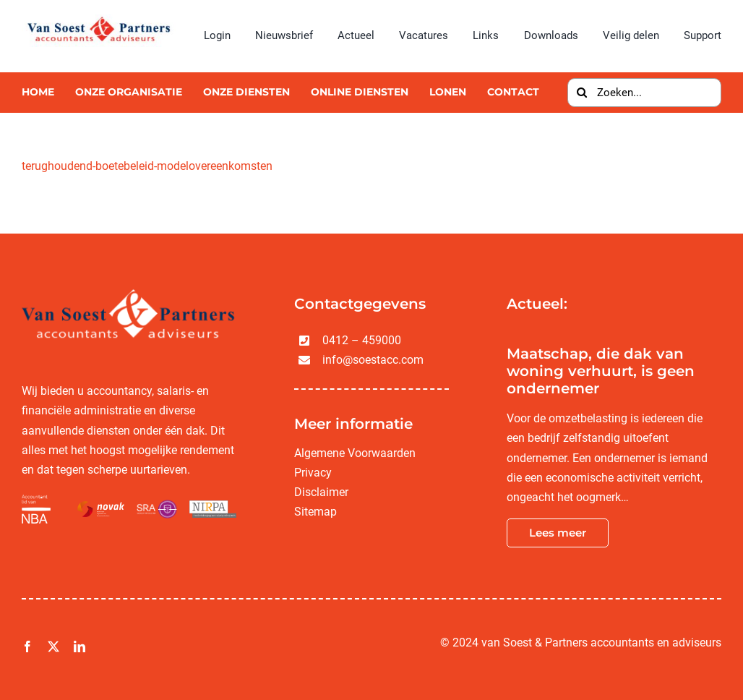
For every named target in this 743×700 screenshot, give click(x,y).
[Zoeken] (582, 93)
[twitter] (53, 646)
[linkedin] (80, 646)
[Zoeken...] (644, 93)
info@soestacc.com (373, 360)
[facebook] (27, 646)
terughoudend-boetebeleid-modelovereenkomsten (147, 166)
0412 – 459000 (362, 340)
